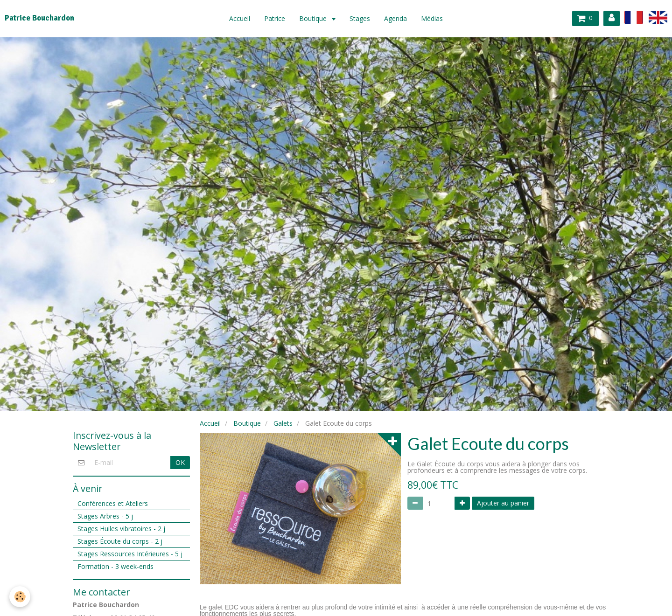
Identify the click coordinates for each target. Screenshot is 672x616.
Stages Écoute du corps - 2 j (120, 541)
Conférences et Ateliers (113, 503)
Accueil (240, 18)
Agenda (395, 18)
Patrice (275, 18)
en (658, 17)
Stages (360, 18)
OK (180, 462)
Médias (432, 18)
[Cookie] (20, 597)
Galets (283, 423)
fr (634, 17)
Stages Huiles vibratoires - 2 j (121, 529)
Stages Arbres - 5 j (105, 516)
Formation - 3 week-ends (115, 566)
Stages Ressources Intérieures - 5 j (130, 554)
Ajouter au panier (503, 503)
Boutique (314, 18)
